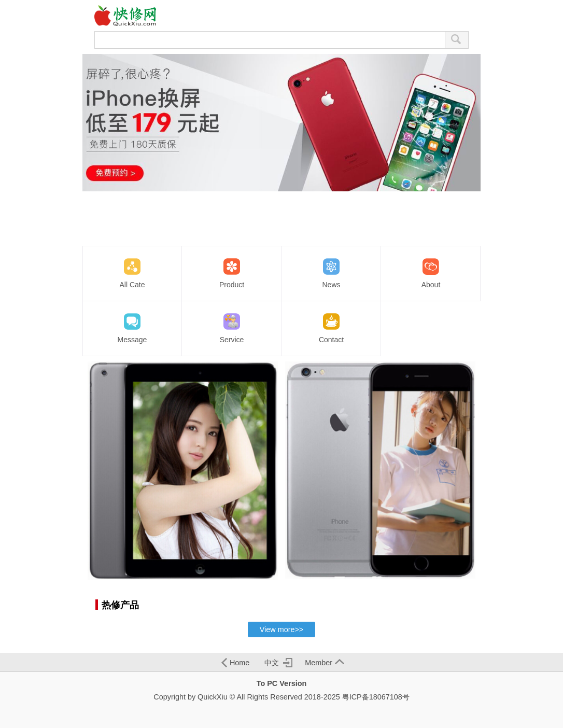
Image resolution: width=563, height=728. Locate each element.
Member (325, 663)
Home (235, 663)
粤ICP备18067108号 (376, 697)
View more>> (282, 629)
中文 (278, 663)
